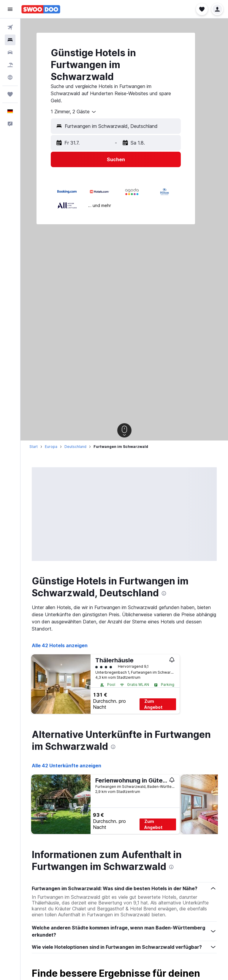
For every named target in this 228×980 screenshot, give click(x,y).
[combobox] (74, 112)
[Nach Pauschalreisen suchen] (10, 65)
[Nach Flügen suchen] (10, 27)
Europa (51, 447)
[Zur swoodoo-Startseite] (41, 9)
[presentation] (164, 593)
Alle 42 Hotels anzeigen (60, 645)
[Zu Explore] (10, 77)
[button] (10, 9)
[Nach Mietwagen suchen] (10, 52)
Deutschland (75, 447)
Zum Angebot (153, 704)
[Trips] (10, 94)
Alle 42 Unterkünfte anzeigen (66, 766)
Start (34, 447)
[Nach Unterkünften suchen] (10, 40)
